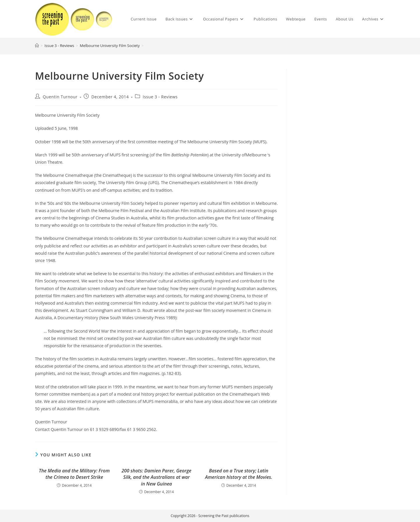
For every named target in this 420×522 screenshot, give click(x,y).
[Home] (37, 46)
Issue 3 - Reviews (160, 97)
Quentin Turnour (60, 97)
